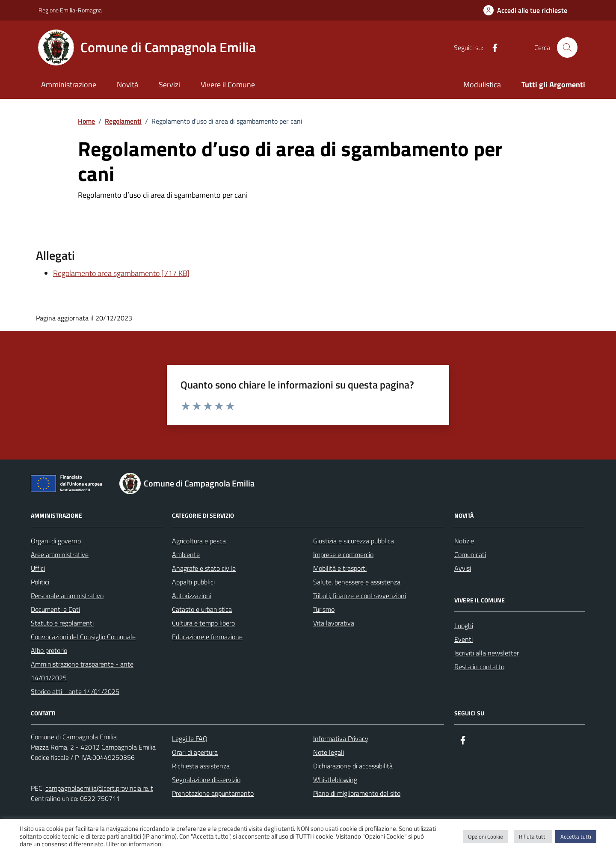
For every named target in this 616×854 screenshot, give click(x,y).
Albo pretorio (49, 650)
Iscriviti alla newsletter (487, 653)
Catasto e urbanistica (202, 609)
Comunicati (470, 555)
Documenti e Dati (55, 609)
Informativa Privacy (341, 738)
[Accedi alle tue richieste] (525, 10)
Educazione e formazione (207, 637)
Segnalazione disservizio (206, 780)
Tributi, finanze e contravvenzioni (360, 596)
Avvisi (463, 568)
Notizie (464, 541)
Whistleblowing (335, 780)
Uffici (38, 568)
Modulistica (482, 85)
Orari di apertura (195, 752)
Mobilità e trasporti (340, 568)
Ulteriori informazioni (134, 844)
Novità (127, 85)
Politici (40, 582)
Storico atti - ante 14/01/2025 (75, 691)
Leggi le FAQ (190, 738)
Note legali (329, 752)
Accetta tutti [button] (576, 836)
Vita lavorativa (334, 623)
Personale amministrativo (67, 596)
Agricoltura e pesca (199, 541)
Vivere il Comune (228, 85)
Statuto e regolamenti (62, 623)
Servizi (169, 85)
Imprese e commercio (343, 555)
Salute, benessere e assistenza (357, 582)
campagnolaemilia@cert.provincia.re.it (99, 788)
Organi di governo (56, 541)
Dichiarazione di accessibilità (353, 766)
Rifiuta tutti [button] (533, 836)
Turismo (324, 609)
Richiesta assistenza (201, 766)
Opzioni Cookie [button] (486, 836)
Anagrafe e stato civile (204, 568)
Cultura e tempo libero (203, 623)
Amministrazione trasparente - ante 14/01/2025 (82, 671)
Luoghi (464, 626)
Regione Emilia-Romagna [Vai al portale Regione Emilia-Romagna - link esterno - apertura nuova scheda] (70, 10)
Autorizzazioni (192, 596)
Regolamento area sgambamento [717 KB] (121, 273)
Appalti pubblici (193, 582)
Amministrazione (69, 85)
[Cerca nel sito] (567, 47)
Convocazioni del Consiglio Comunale (83, 637)
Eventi (463, 639)
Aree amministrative (60, 555)
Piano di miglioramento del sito (357, 793)
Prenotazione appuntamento (213, 793)
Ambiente (186, 555)
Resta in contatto (479, 667)
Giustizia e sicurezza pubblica (354, 541)
